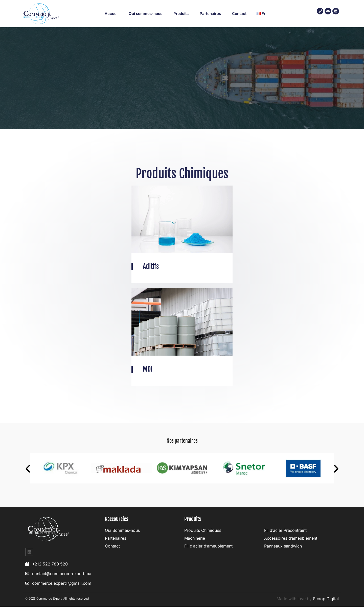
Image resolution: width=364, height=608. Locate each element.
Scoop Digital (326, 600)
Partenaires (211, 14)
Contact (239, 14)
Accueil (112, 14)
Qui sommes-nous (146, 14)
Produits (181, 14)
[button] (28, 470)
